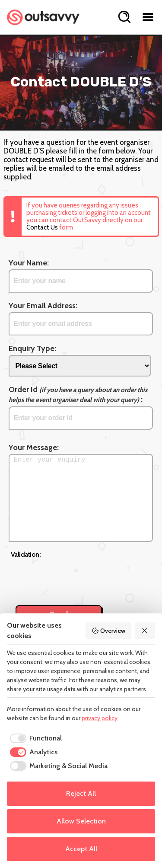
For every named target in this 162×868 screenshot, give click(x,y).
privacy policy (100, 718)
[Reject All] (145, 631)
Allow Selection (81, 821)
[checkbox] (34, 738)
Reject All (81, 793)
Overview (108, 631)
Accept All (81, 849)
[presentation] (76, 577)
